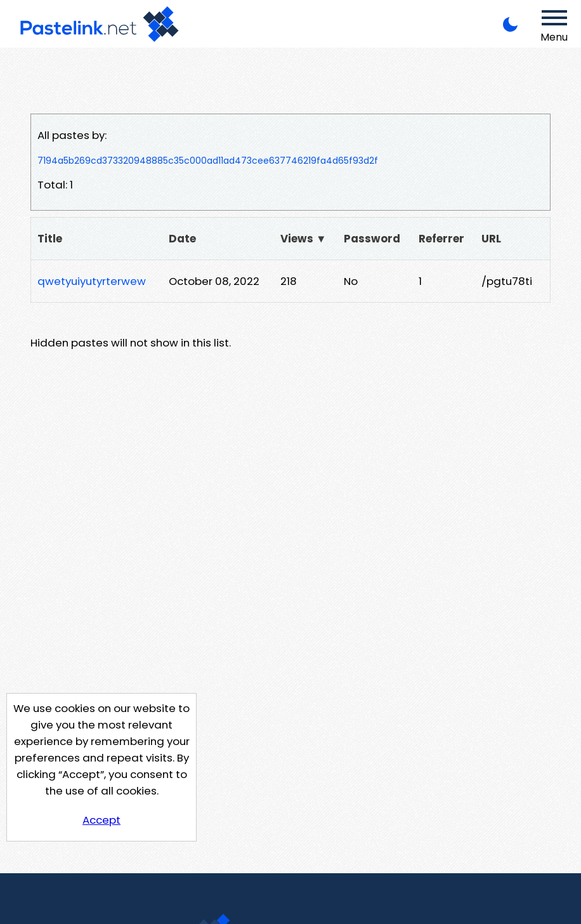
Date (182, 239)
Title (50, 239)
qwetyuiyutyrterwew (92, 281)
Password (372, 239)
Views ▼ (304, 239)
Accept (101, 820)
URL (491, 239)
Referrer (441, 239)
